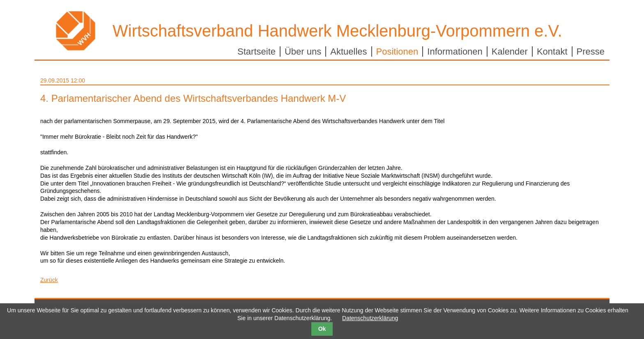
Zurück (49, 280)
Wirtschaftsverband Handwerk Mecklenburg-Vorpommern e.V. (337, 31)
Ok (322, 329)
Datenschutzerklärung (370, 318)
